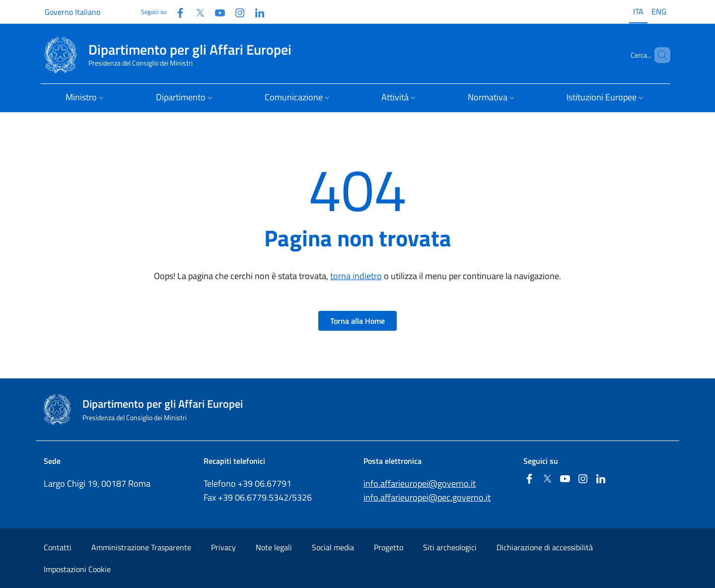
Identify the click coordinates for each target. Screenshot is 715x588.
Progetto (389, 547)
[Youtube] (216, 12)
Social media (333, 547)
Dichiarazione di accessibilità (545, 547)
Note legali (274, 547)
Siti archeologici (450, 547)
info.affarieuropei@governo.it (420, 483)
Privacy (223, 547)
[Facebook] (176, 12)
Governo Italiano (72, 12)
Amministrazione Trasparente (141, 547)
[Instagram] (236, 12)
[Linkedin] (256, 12)
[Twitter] (196, 12)
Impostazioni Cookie (77, 569)
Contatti (58, 547)
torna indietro (356, 276)
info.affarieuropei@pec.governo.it (427, 497)
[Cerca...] (658, 55)
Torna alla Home (357, 321)
